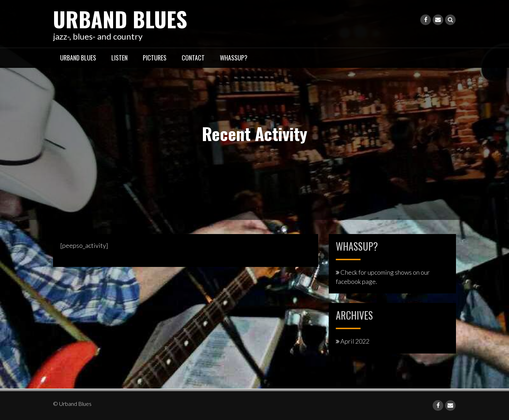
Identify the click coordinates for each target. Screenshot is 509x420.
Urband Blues (120, 19)
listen (119, 58)
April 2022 (355, 341)
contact (193, 58)
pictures (155, 58)
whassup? (234, 58)
